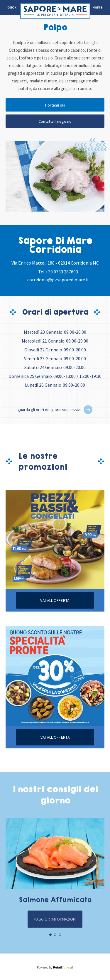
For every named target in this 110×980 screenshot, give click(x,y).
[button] (88, 410)
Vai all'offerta (55, 600)
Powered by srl (55, 967)
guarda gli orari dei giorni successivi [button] (49, 410)
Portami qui (55, 105)
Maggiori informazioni (55, 919)
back (12, 7)
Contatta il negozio (55, 121)
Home (98, 7)
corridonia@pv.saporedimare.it (58, 280)
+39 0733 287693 (62, 272)
